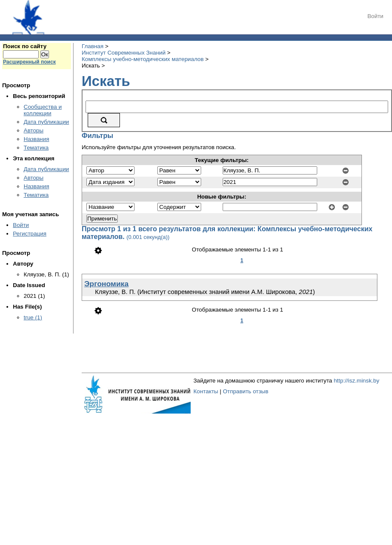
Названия (36, 139)
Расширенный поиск (29, 62)
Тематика (36, 148)
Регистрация (30, 234)
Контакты (206, 391)
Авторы (34, 130)
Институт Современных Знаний (124, 53)
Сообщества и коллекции (43, 110)
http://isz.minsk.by (356, 381)
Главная (93, 46)
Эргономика (106, 284)
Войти (375, 16)
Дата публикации (46, 122)
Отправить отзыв (245, 391)
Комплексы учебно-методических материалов (143, 59)
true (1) (33, 317)
